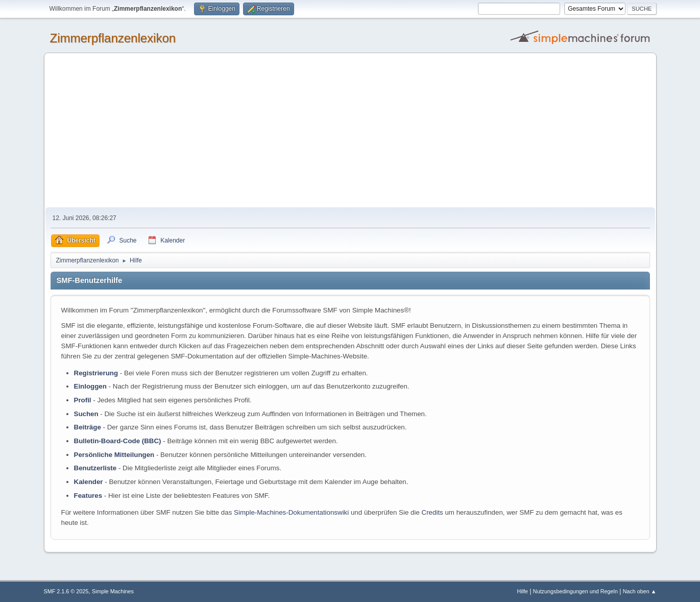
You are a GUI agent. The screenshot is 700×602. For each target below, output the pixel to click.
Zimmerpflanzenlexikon (113, 38)
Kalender (89, 482)
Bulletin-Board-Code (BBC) (118, 441)
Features (88, 496)
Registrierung (96, 373)
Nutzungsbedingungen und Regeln (575, 591)
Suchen (86, 414)
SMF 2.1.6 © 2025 (66, 591)
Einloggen (90, 386)
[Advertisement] (350, 131)
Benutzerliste (95, 468)
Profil (83, 400)
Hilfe (522, 591)
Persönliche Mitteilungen (114, 455)
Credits (432, 512)
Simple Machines (113, 591)
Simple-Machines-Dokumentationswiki (291, 512)
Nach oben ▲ (640, 591)
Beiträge (88, 427)
